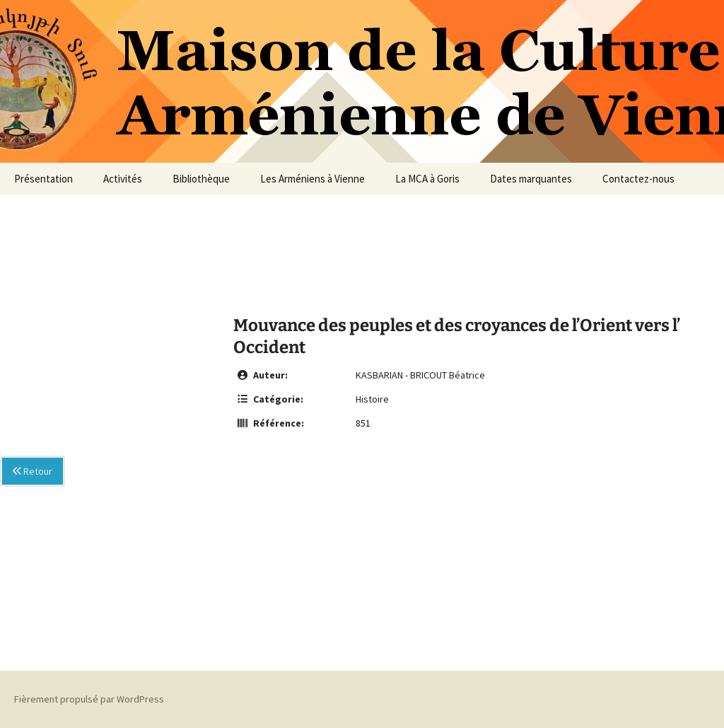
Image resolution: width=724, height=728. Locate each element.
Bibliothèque (201, 179)
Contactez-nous (638, 179)
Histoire (372, 399)
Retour (33, 471)
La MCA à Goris (427, 179)
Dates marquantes (531, 179)
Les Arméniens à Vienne (313, 179)
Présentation (43, 179)
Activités (123, 179)
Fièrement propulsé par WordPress (89, 699)
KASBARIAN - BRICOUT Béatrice (420, 375)
